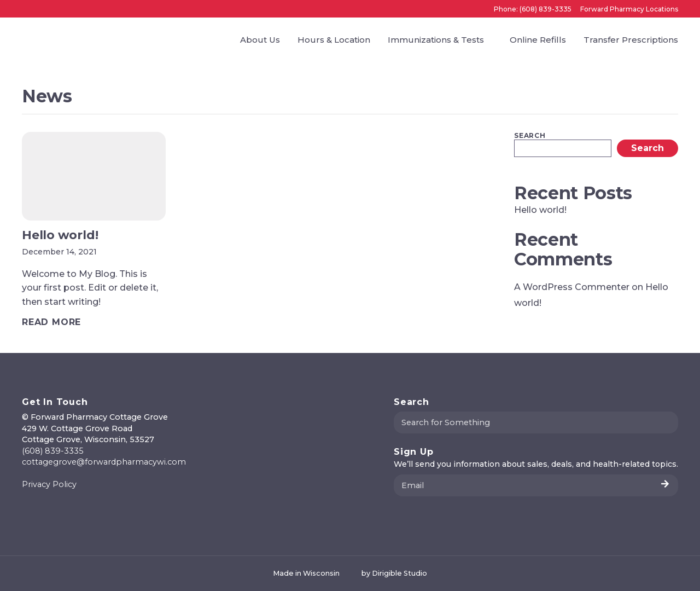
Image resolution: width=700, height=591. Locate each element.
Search (530, 136)
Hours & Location (334, 40)
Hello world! (540, 210)
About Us (260, 40)
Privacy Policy (49, 484)
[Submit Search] (666, 422)
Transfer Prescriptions (631, 40)
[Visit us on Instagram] (39, 507)
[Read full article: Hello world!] (51, 322)
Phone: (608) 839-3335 (533, 9)
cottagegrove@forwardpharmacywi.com (104, 462)
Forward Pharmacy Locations (629, 9)
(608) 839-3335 (52, 451)
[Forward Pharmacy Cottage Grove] (52, 39)
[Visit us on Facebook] (26, 507)
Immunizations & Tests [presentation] (436, 40)
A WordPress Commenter (572, 287)
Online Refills (538, 40)
